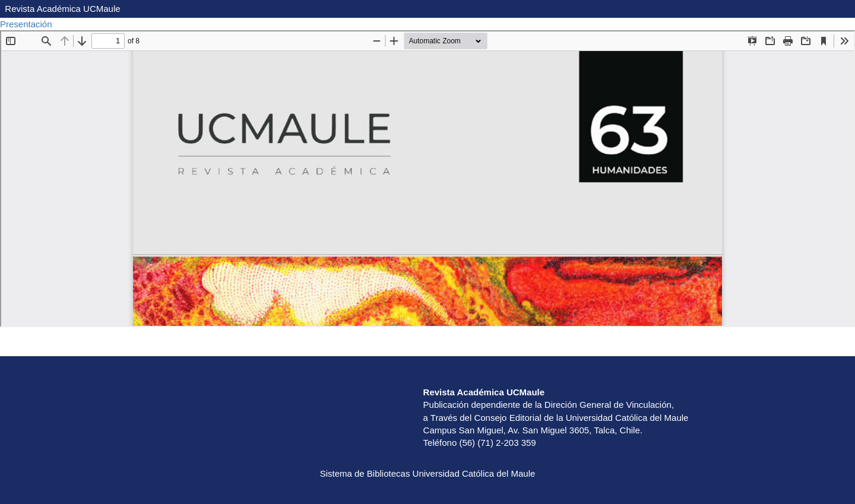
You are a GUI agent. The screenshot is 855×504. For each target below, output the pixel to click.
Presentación (27, 24)
